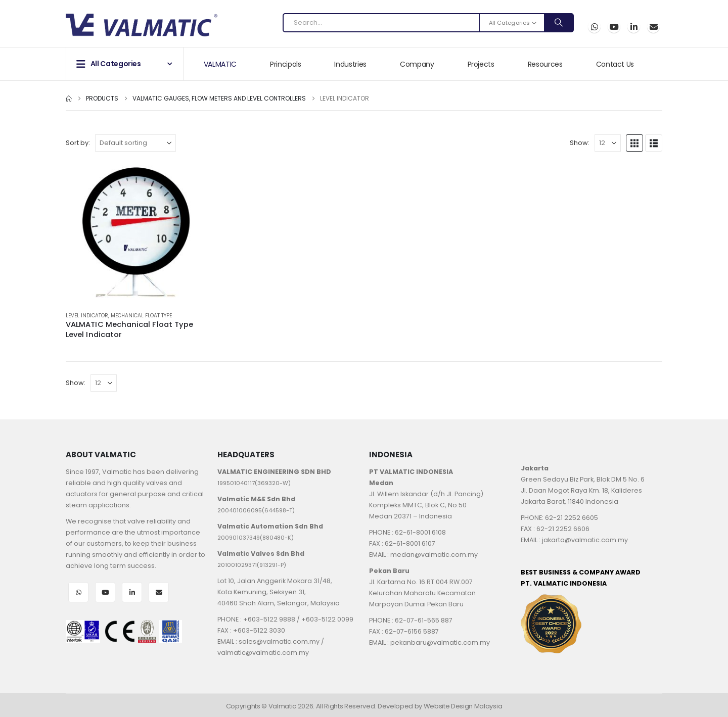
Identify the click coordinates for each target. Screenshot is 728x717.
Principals (286, 64)
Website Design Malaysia (463, 706)
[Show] (608, 143)
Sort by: (78, 143)
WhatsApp (594, 27)
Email (653, 27)
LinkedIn (132, 592)
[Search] (559, 23)
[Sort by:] (135, 143)
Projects (481, 64)
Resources (545, 64)
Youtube (105, 592)
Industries (350, 64)
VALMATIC (220, 64)
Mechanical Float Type (141, 316)
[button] (634, 143)
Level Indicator (87, 316)
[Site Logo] (142, 25)
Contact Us (615, 64)
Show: (580, 143)
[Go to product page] (136, 232)
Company (417, 64)
